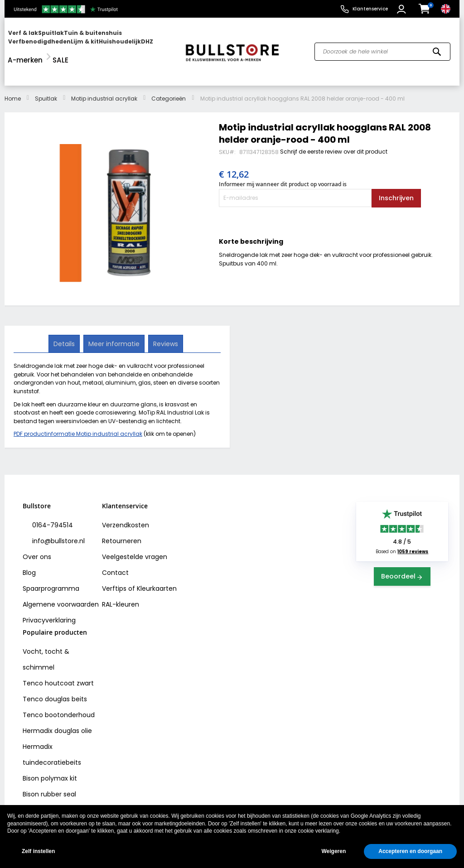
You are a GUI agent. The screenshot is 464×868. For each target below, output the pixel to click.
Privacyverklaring (49, 601)
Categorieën (169, 79)
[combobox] (382, 42)
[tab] (65, 324)
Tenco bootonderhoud (59, 695)
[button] (403, 9)
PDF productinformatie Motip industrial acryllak (78, 414)
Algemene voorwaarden (61, 585)
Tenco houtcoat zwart (58, 664)
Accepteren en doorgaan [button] (410, 851)
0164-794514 (52, 506)
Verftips (114, 569)
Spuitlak (46, 79)
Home (13, 79)
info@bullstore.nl (58, 521)
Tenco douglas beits (55, 680)
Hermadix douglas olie (57, 711)
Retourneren (122, 521)
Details (65, 324)
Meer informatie (114, 324)
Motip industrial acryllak (104, 79)
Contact (115, 553)
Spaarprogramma (51, 569)
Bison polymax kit (50, 759)
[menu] (91, 42)
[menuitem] (43, 42)
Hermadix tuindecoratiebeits (52, 735)
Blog (29, 553)
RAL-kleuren (121, 585)
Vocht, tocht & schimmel (46, 640)
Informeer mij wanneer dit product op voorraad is (283, 165)
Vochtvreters (43, 791)
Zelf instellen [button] (38, 851)
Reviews (165, 324)
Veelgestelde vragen (135, 537)
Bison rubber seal (49, 775)
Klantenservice (370, 9)
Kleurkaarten (157, 569)
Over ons (37, 537)
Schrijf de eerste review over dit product (334, 132)
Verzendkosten (126, 506)
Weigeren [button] (333, 851)
